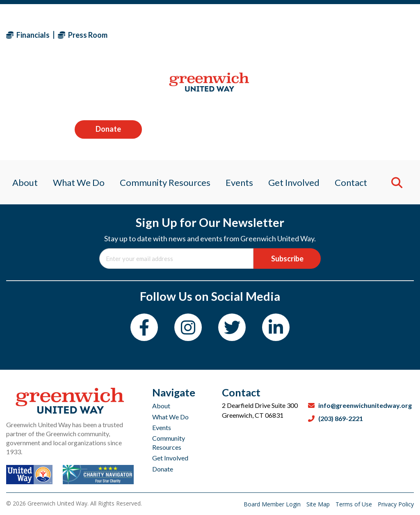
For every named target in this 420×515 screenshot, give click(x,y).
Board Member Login (273, 504)
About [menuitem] (19, 88)
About (161, 406)
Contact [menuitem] (356, 88)
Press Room (83, 35)
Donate (380, 34)
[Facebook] (144, 327)
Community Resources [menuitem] (163, 88)
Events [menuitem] (240, 88)
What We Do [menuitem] (75, 88)
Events (162, 427)
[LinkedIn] (276, 327)
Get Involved (170, 458)
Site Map (319, 504)
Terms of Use (355, 504)
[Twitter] (232, 327)
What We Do (170, 417)
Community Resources (169, 443)
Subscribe (287, 259)
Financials (28, 35)
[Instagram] (188, 327)
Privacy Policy (396, 504)
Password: (210, 139)
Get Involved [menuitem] (297, 88)
